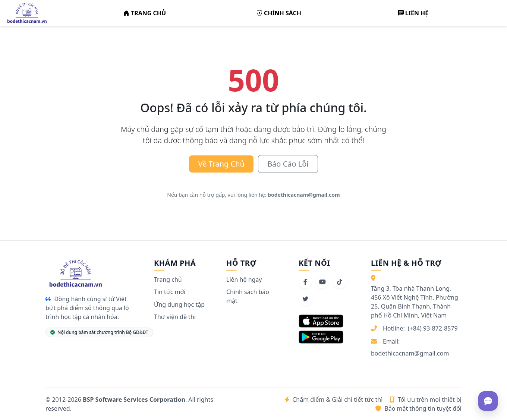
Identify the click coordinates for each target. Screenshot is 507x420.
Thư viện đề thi (175, 317)
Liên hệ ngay (244, 280)
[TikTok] (340, 282)
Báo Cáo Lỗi (288, 164)
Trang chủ (168, 280)
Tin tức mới (170, 292)
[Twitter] (305, 299)
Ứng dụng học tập (179, 304)
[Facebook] (305, 282)
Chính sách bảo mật (248, 296)
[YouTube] (322, 282)
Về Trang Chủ (221, 164)
